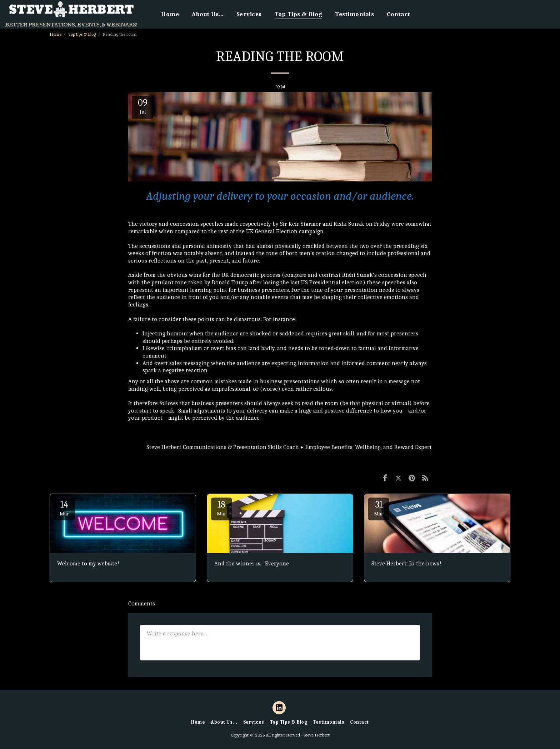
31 (379, 508)
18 (221, 508)
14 (64, 508)
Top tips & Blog (82, 34)
